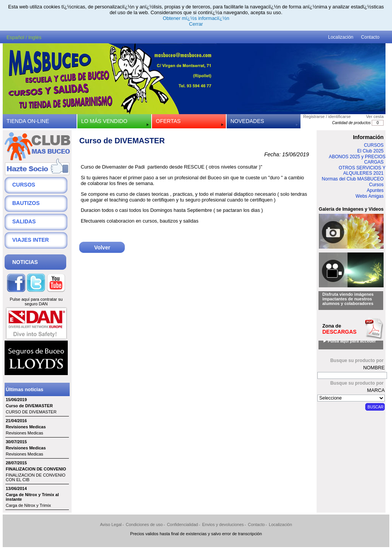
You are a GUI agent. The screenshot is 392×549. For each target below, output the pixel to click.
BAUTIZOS (26, 203)
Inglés (35, 37)
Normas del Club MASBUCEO (353, 179)
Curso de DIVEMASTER (29, 406)
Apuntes (375, 190)
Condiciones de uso (145, 524)
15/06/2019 (16, 400)
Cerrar (196, 24)
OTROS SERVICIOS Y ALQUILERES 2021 (362, 170)
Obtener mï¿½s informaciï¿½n (196, 18)
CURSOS (24, 185)
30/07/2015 (16, 442)
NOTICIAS (25, 262)
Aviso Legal (111, 524)
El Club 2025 (370, 151)
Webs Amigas (370, 196)
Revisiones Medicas (26, 427)
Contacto (370, 37)
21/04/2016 (16, 421)
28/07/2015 (16, 463)
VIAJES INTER (31, 240)
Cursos (376, 185)
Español (15, 37)
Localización (341, 37)
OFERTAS (168, 121)
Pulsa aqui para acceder (352, 341)
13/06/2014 (16, 488)
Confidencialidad (182, 524)
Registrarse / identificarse (327, 116)
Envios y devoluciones (223, 524)
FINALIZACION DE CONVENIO (36, 469)
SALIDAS (24, 221)
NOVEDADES (247, 121)
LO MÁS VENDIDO (104, 121)
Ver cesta (375, 116)
